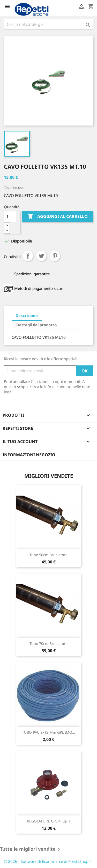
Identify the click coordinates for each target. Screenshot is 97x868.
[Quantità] (10, 217)
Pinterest (55, 256)
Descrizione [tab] (27, 315)
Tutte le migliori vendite (31, 849)
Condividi (28, 256)
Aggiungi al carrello (58, 217)
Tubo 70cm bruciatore (48, 643)
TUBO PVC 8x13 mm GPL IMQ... (48, 732)
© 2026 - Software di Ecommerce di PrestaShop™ (48, 861)
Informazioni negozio (29, 455)
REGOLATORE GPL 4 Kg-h (48, 821)
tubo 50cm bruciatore (48, 555)
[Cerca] (48, 24)
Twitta (41, 256)
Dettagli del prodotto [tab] (36, 325)
